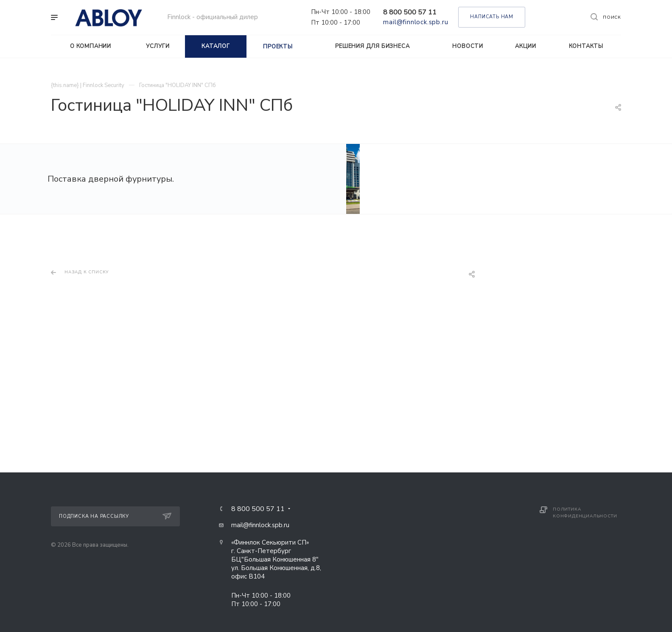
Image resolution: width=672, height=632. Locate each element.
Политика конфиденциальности (585, 515)
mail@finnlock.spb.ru (416, 22)
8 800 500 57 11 (410, 12)
